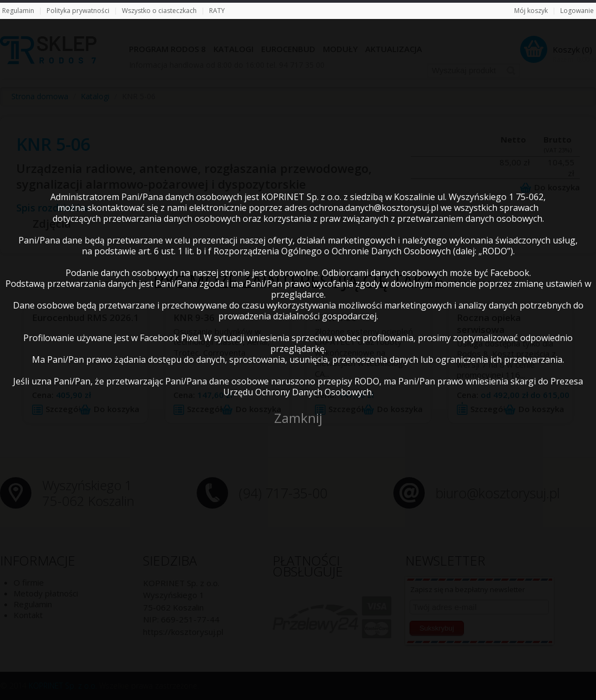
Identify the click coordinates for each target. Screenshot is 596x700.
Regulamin (18, 11)
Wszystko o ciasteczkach (159, 11)
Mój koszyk (531, 11)
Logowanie (577, 11)
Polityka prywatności (78, 11)
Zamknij (298, 418)
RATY (217, 11)
